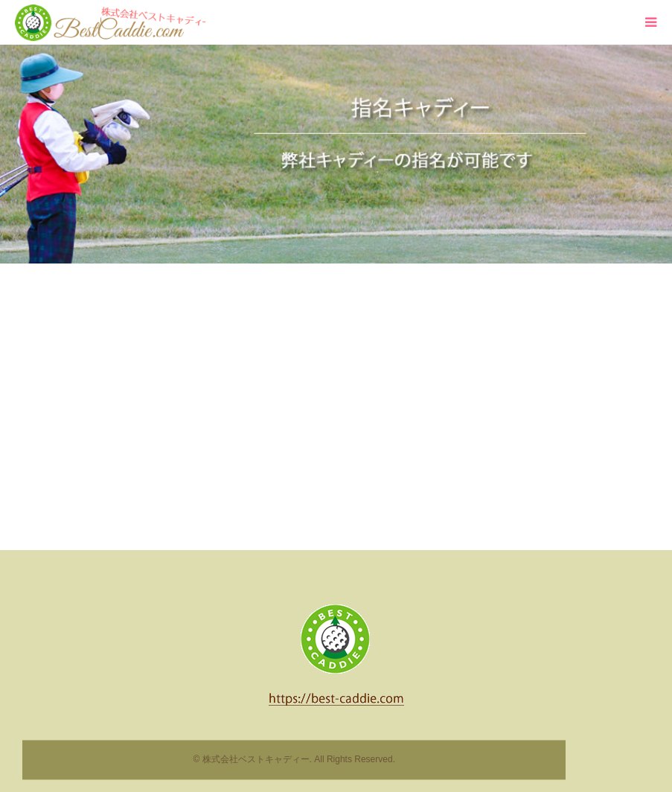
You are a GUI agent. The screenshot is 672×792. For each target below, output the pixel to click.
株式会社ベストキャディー (256, 760)
